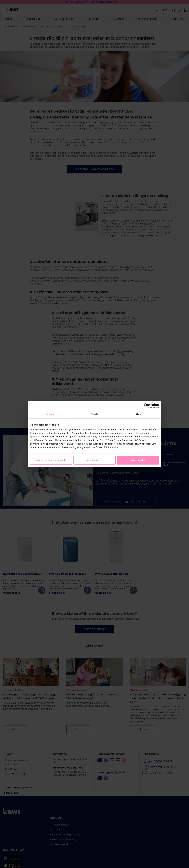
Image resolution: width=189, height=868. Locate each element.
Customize (95, 460)
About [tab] (139, 414)
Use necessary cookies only (51, 460)
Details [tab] (94, 414)
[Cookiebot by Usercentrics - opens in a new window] (146, 406)
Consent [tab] (50, 414)
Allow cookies (138, 460)
